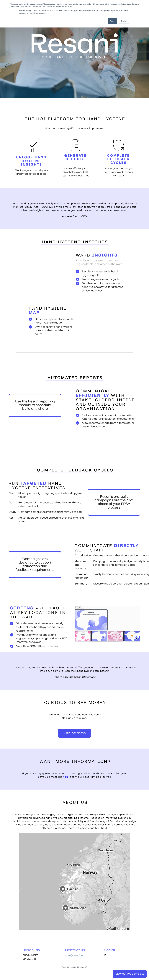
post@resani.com (75, 955)
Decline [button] (124, 21)
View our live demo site (130, 974)
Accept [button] (113, 21)
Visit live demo (74, 733)
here (66, 777)
